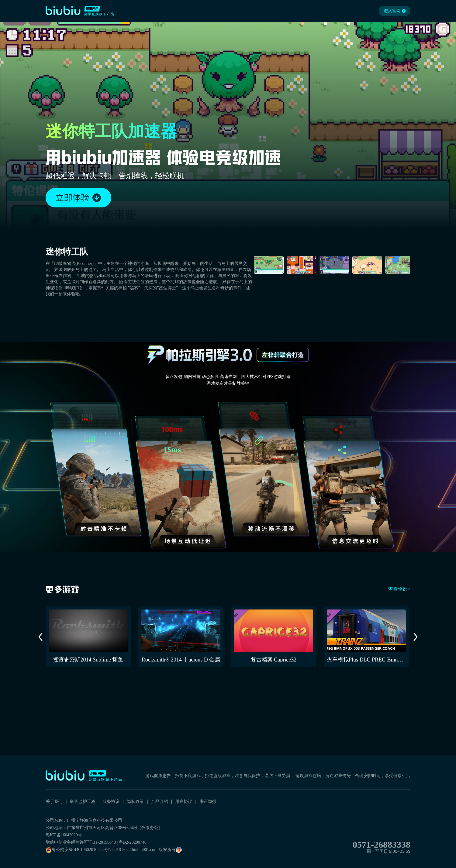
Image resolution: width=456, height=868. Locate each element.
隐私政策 (135, 801)
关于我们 (54, 801)
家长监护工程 (83, 801)
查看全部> (399, 589)
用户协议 (184, 801)
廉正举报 (208, 801)
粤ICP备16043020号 (64, 835)
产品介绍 (160, 801)
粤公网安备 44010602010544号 (77, 850)
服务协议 (111, 801)
